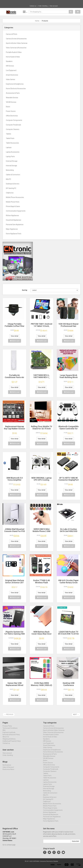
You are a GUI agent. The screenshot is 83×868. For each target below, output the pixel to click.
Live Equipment (11, 70)
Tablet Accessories (12, 143)
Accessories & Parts (13, 93)
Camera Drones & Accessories (16, 39)
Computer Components (14, 120)
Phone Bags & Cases (13, 206)
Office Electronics (12, 116)
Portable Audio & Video (14, 52)
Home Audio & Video (13, 57)
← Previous (9, 714)
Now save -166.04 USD (27, 2)
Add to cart (15, 341)
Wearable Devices (12, 98)
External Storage (12, 161)
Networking (10, 170)
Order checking (43, 6)
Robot (8, 107)
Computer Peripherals (13, 125)
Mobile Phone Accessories (15, 197)
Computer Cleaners (13, 129)
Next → (76, 714)
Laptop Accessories (13, 152)
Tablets (8, 134)
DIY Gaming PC (11, 188)
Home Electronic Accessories (16, 89)
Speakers (9, 61)
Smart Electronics (12, 75)
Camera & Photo (12, 34)
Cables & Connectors (13, 175)
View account (54, 6)
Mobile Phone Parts (13, 202)
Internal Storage (11, 166)
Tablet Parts (10, 138)
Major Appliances (12, 229)
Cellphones (10, 193)
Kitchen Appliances (12, 215)
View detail (15, 336)
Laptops (9, 147)
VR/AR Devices (11, 102)
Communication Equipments (16, 211)
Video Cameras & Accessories (16, 48)
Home (37, 21)
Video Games (10, 79)
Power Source (11, 111)
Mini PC (8, 179)
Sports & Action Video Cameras (17, 43)
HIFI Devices (10, 66)
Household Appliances (14, 220)
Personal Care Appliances (15, 225)
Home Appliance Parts (14, 234)
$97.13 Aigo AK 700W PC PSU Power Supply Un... (49, 2)
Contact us (33, 6)
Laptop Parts (10, 157)
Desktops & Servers (13, 184)
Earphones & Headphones (15, 84)
